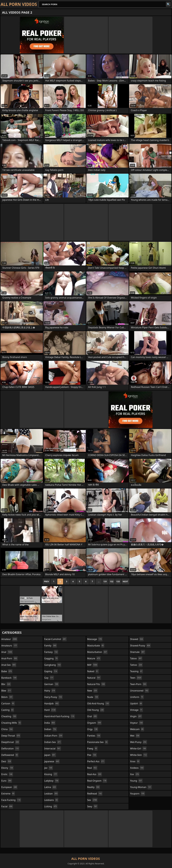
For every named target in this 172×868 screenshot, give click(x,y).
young (136, 781)
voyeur (137, 723)
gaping (51, 671)
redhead (95, 794)
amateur (9, 639)
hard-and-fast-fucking (60, 716)
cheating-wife (11, 723)
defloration (10, 749)
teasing (136, 671)
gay (49, 678)
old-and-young (98, 703)
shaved (137, 639)
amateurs (9, 646)
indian (51, 729)
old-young (96, 710)
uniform (137, 697)
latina (50, 787)
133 (118, 581)
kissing (51, 774)
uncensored (139, 691)
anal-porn (9, 658)
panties (94, 736)
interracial (53, 749)
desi (6, 761)
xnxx (135, 761)
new (92, 691)
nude (93, 697)
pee (92, 755)
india (50, 723)
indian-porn (54, 736)
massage (95, 639)
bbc (6, 684)
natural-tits (96, 684)
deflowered (10, 755)
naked (93, 671)
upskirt (136, 703)
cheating (9, 716)
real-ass (95, 774)
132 (112, 581)
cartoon (8, 703)
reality (94, 787)
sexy (93, 806)
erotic (7, 774)
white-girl (138, 749)
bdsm (7, 697)
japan (50, 755)
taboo (136, 658)
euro (7, 781)
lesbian (51, 794)
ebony (7, 768)
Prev (47, 581)
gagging (51, 658)
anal (7, 652)
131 (105, 581)
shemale (138, 652)
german (52, 684)
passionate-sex (98, 742)
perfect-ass (96, 761)
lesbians (51, 800)
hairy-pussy (53, 697)
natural (94, 678)
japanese (52, 761)
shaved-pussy (140, 646)
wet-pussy (138, 742)
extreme (8, 794)
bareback (9, 678)
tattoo (136, 665)
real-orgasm (97, 781)
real (92, 768)
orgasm (94, 723)
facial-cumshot (55, 639)
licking (51, 806)
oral (92, 716)
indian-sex (53, 742)
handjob (52, 703)
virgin (136, 716)
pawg (93, 749)
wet (135, 736)
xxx (135, 774)
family (51, 646)
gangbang (53, 665)
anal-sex (9, 665)
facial (7, 806)
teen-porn (138, 684)
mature (94, 658)
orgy (93, 729)
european (9, 787)
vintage (136, 710)
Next (125, 581)
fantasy (51, 652)
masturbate (96, 646)
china (7, 729)
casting (8, 710)
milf (93, 665)
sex (92, 800)
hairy (50, 691)
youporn (138, 794)
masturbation (97, 652)
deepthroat (10, 742)
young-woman (141, 787)
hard (50, 710)
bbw (6, 691)
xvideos (137, 768)
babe (7, 671)
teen (136, 678)
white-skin (139, 755)
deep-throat (11, 736)
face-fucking (11, 800)
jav (49, 768)
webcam (137, 729)
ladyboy (52, 781)
